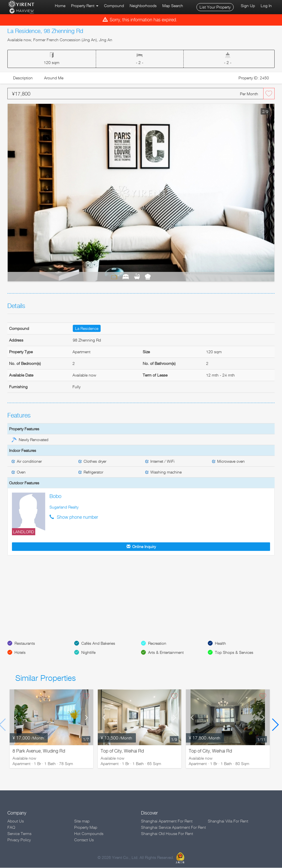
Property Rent (85, 6)
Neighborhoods (143, 6)
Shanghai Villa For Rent (228, 821)
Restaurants (25, 643)
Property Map (86, 827)
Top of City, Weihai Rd (122, 751)
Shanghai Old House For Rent (167, 834)
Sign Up (248, 6)
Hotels (20, 653)
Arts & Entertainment (166, 653)
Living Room (114, 276)
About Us (16, 821)
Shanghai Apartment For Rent (167, 821)
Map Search (173, 6)
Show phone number (77, 517)
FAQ (11, 827)
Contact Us (84, 840)
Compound (114, 6)
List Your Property (215, 7)
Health (220, 643)
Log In (266, 6)
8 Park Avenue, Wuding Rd (39, 751)
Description (23, 78)
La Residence (87, 328)
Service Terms (19, 834)
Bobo (55, 496)
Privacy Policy (19, 840)
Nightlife (88, 653)
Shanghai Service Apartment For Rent (173, 827)
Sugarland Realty (64, 507)
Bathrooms (137, 276)
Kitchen (148, 276)
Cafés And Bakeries (98, 643)
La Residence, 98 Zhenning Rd (45, 31)
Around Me (54, 78)
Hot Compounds (89, 834)
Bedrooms (126, 276)
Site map (82, 821)
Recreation (157, 643)
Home (60, 6)
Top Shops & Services (234, 653)
